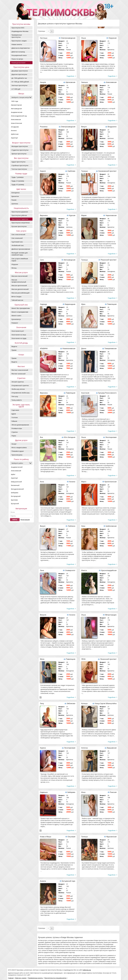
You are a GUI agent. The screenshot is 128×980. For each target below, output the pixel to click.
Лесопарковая (111, 437)
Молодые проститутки (20, 146)
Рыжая (14, 200)
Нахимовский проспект (107, 171)
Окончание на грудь (19, 338)
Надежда (43, 304)
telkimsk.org (87, 970)
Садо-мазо (15, 410)
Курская (72, 215)
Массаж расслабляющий (20, 293)
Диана (84, 348)
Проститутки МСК (18, 28)
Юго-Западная (70, 437)
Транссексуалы (17, 455)
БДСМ (14, 414)
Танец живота (17, 400)
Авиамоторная (16, 105)
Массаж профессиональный (19, 281)
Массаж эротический (19, 285)
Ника (83, 526)
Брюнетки (15, 196)
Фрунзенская (111, 837)
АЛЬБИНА (44, 348)
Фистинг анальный (18, 374)
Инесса (84, 570)
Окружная (113, 38)
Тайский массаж (17, 300)
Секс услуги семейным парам (20, 260)
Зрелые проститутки (19, 154)
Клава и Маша (46, 837)
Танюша (84, 171)
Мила (42, 659)
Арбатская (15, 134)
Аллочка (85, 748)
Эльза (84, 38)
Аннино (14, 130)
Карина (43, 748)
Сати (42, 260)
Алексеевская (16, 119)
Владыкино (112, 127)
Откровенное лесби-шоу (20, 393)
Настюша (44, 38)
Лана (42, 570)
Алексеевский (16, 471)
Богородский (16, 496)
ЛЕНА (83, 659)
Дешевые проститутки (20, 71)
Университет (70, 570)
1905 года (15, 101)
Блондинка (15, 193)
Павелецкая (112, 304)
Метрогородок (111, 615)
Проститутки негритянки (21, 223)
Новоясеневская (69, 348)
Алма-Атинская (16, 123)
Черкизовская (111, 215)
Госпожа (15, 417)
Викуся (84, 127)
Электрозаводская (68, 38)
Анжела (43, 881)
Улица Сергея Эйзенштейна (106, 703)
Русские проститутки (19, 226)
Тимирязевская (111, 348)
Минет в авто (16, 316)
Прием (14, 350)
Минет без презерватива (21, 308)
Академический (17, 467)
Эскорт (14, 444)
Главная (11, 978)
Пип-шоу (15, 396)
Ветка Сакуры (16, 296)
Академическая (17, 112)
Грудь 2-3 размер (18, 181)
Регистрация (25, 520)
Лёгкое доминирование (20, 425)
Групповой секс (17, 242)
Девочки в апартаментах (21, 48)
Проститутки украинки (20, 212)
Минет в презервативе (20, 312)
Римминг (15, 323)
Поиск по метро (17, 59)
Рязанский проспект (109, 260)
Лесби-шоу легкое (18, 389)
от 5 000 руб (16, 89)
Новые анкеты (17, 44)
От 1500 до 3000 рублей (20, 82)
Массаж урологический (20, 289)
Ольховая (71, 837)
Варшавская (112, 748)
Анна (42, 482)
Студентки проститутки (20, 150)
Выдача (14, 346)
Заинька (85, 82)
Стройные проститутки (20, 165)
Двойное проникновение (21, 249)
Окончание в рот (18, 331)
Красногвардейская (109, 570)
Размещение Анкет (18, 63)
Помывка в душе (18, 451)
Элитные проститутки (19, 85)
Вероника (44, 215)
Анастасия (85, 393)
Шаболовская (111, 526)
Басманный (15, 485)
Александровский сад (19, 116)
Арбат (13, 474)
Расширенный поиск (19, 55)
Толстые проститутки (19, 169)
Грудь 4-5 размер (18, 184)
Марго (84, 482)
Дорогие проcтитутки (19, 74)
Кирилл (43, 171)
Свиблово (71, 171)
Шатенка (15, 204)
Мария (84, 215)
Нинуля (43, 82)
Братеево (14, 500)
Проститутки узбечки (19, 215)
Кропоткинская (111, 482)
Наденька (44, 792)
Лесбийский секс (18, 245)
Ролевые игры (17, 428)
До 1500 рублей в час (19, 78)
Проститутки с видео (19, 41)
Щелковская (70, 82)
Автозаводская (16, 109)
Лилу (42, 703)
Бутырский (15, 503)
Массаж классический (19, 276)
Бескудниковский (17, 489)
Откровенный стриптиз (20, 385)
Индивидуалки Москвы (20, 31)
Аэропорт (14, 138)
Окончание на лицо (19, 335)
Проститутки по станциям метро (55, 978)
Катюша (84, 703)
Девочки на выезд (18, 52)
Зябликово (71, 703)
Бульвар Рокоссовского (107, 393)
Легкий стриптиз (18, 382)
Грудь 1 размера (17, 177)
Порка (14, 436)
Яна (41, 437)
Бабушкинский (16, 482)
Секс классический (18, 234)
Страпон (15, 432)
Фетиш (14, 268)
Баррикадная (70, 304)
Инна (83, 792)
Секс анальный (17, 238)
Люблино (72, 526)
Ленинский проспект (108, 659)
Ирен (83, 304)
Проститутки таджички (20, 219)
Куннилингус (16, 319)
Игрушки (15, 264)
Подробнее (70, 76)
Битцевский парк (69, 881)
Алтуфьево (15, 127)
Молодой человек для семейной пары (20, 254)
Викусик (43, 615)
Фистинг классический (20, 370)
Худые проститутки (18, 162)
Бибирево (15, 493)
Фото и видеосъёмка (19, 447)
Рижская (113, 792)
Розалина (44, 127)
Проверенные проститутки (17, 36)
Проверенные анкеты (35, 978)
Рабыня (14, 421)
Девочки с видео (21, 978)
